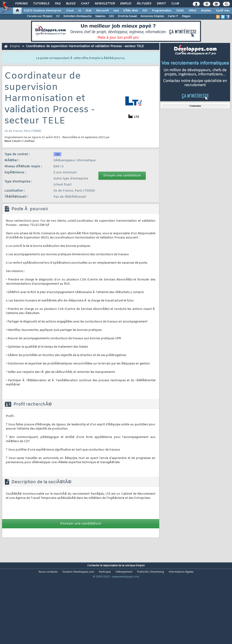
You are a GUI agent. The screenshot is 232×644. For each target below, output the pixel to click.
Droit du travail (127, 16)
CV (58, 16)
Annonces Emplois (152, 16)
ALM (89, 11)
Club (175, 4)
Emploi (126, 4)
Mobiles (206, 11)
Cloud (70, 11)
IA (80, 11)
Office (192, 11)
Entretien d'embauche (77, 16)
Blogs (71, 4)
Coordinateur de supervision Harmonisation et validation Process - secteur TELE (85, 46)
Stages (186, 16)
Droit (161, 4)
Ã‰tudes (144, 4)
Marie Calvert (12, 141)
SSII (112, 16)
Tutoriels (41, 4)
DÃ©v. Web (131, 11)
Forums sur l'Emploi (40, 16)
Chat (85, 4)
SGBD (180, 11)
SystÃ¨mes (223, 11)
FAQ (58, 4)
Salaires (100, 16)
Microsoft (102, 11)
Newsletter (105, 4)
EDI (145, 11)
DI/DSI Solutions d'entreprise (43, 11)
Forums (21, 4)
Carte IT (173, 16)
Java (116, 11)
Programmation (162, 11)
